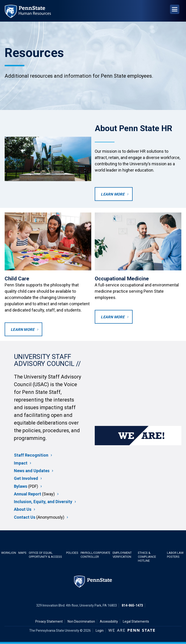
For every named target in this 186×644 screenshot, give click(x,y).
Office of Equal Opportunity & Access (45, 555)
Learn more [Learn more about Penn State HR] (113, 194)
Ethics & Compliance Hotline (147, 557)
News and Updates (32, 471)
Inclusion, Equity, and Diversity (43, 502)
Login (100, 631)
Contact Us (25, 517)
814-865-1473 (132, 605)
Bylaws (21, 486)
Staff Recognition (31, 455)
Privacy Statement (49, 621)
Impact (21, 463)
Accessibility (109, 621)
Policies (72, 553)
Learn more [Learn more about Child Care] (23, 330)
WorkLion (9, 553)
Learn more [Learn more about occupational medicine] (113, 317)
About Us (23, 509)
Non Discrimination (81, 621)
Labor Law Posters (175, 555)
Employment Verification (122, 555)
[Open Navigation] (175, 9)
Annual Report (28, 494)
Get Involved (26, 478)
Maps (22, 553)
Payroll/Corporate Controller (95, 555)
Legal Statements (136, 621)
